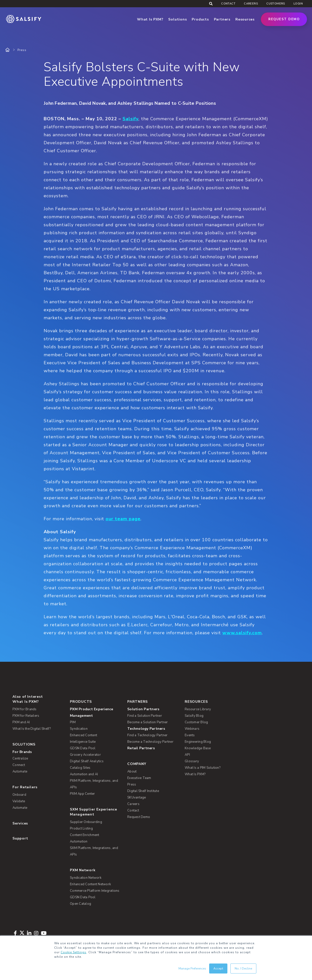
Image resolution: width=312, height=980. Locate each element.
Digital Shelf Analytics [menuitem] (87, 761)
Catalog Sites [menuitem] (80, 768)
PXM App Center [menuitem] (82, 794)
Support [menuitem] (20, 838)
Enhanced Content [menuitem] (83, 735)
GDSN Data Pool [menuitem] (83, 748)
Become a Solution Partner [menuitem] (148, 722)
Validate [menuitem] (19, 801)
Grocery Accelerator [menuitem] (85, 755)
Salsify (131, 119)
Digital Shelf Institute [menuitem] (143, 791)
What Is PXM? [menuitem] (26, 702)
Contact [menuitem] (228, 4)
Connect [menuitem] (19, 765)
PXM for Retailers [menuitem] (26, 716)
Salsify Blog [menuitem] (194, 716)
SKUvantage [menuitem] (137, 797)
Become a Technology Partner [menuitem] (150, 742)
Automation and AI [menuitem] (84, 774)
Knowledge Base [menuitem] (198, 748)
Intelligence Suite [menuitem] (83, 742)
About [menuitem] (132, 771)
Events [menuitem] (190, 735)
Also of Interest (28, 697)
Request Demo (284, 19)
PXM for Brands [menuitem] (25, 709)
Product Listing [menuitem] (81, 828)
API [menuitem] (187, 755)
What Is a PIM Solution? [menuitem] (203, 768)
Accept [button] (218, 968)
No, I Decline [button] (243, 968)
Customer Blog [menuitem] (196, 722)
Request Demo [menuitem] (139, 817)
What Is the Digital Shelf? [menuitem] (32, 729)
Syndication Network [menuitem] (86, 878)
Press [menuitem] (132, 784)
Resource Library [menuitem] (198, 709)
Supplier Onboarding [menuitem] (86, 822)
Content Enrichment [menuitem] (85, 835)
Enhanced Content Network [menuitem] (90, 884)
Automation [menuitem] (79, 841)
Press (22, 50)
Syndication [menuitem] (79, 729)
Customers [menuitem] (276, 4)
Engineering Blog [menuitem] (198, 742)
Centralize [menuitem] (20, 758)
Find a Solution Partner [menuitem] (145, 716)
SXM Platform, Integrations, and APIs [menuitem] (94, 851)
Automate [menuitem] (20, 771)
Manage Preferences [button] (192, 968)
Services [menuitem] (20, 823)
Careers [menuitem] (251, 4)
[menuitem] (95, 712)
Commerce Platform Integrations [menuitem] (95, 891)
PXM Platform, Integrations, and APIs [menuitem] (94, 784)
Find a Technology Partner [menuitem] (147, 735)
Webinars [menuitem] (192, 729)
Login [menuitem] (298, 4)
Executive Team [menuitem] (139, 778)
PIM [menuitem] (73, 722)
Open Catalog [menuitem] (80, 904)
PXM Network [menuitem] (83, 870)
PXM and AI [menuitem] (21, 722)
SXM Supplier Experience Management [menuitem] (93, 812)
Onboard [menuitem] (19, 795)
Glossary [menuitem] (192, 761)
